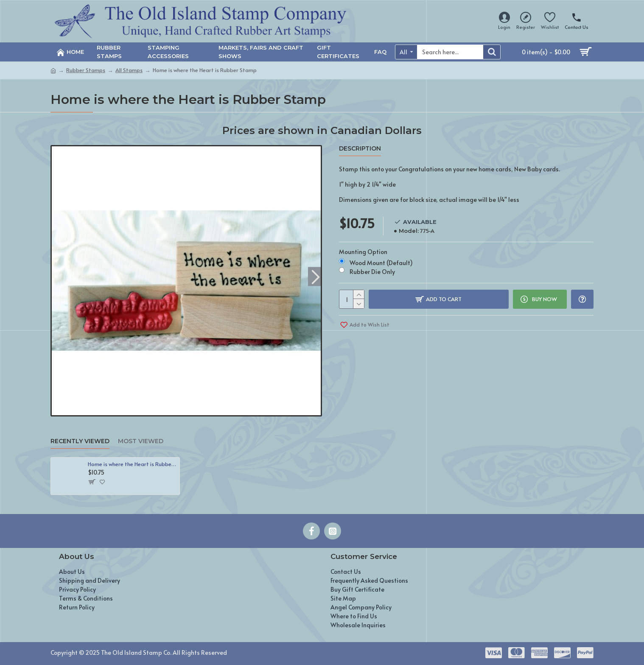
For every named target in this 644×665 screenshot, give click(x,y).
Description (360, 149)
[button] (315, 276)
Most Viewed (141, 441)
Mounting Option (363, 252)
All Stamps (129, 70)
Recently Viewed (80, 441)
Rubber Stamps (86, 70)
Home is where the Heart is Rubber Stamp (132, 464)
